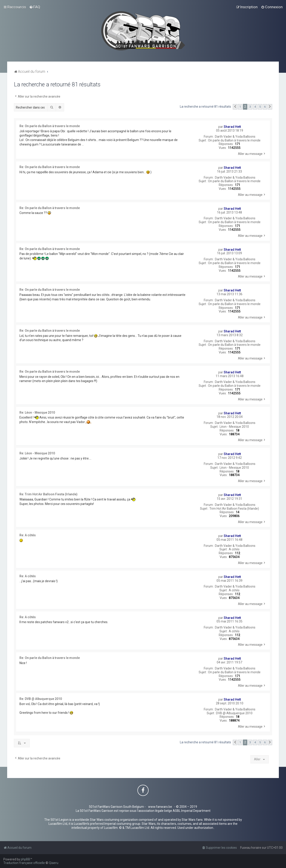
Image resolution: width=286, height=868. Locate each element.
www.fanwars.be (160, 807)
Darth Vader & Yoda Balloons (235, 137)
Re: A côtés (28, 535)
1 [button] (240, 107)
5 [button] (260, 107)
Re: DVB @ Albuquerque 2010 (41, 699)
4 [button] (255, 107)
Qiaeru (54, 863)
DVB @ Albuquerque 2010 (234, 713)
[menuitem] (35, 7)
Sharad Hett (232, 127)
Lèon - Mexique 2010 (234, 427)
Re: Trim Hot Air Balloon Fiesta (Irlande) (48, 494)
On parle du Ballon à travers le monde (234, 140)
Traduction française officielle (24, 863)
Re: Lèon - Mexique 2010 (37, 413)
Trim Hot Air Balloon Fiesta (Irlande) (234, 509)
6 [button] (265, 107)
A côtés (234, 549)
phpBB (25, 859)
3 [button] (250, 107)
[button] (235, 107)
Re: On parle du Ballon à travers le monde (50, 126)
